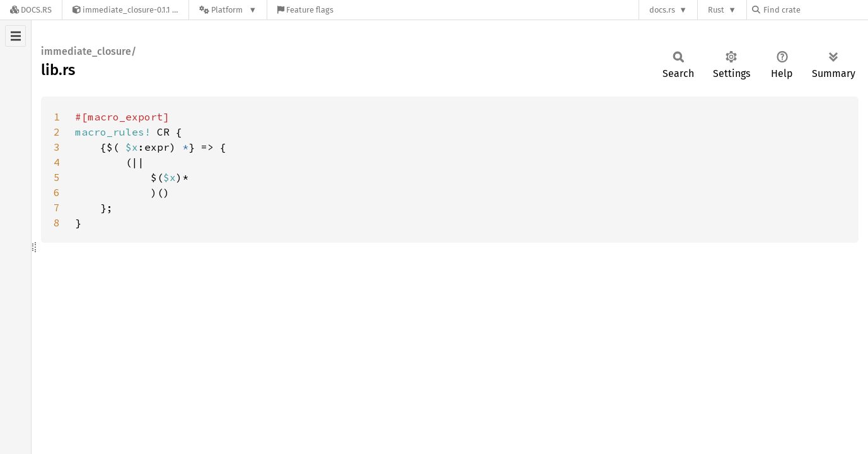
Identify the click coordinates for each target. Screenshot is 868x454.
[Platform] (228, 10)
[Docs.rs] (31, 10)
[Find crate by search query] (815, 10)
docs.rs (662, 10)
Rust (716, 10)
